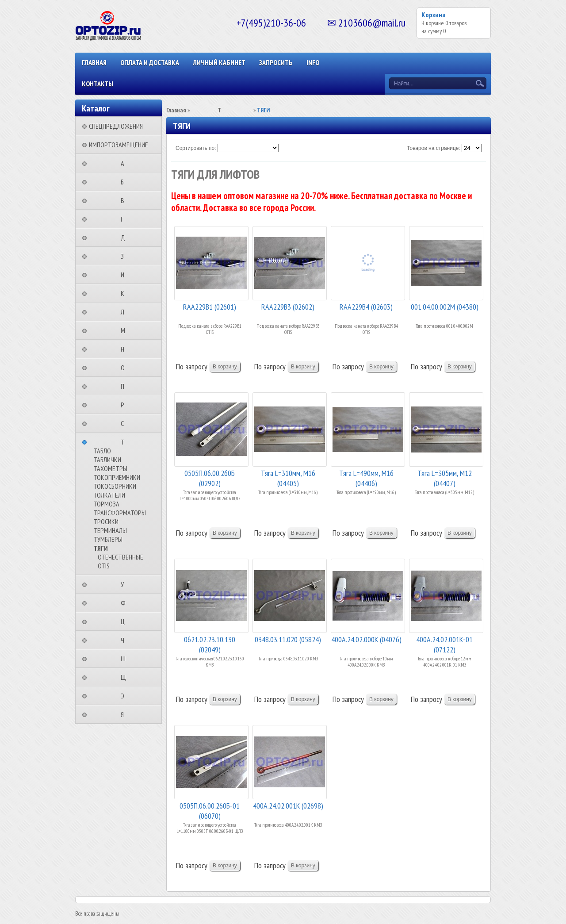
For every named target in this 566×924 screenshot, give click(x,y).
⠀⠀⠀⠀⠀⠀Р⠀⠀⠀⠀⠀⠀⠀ (125, 405)
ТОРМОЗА (106, 504)
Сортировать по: (196, 148)
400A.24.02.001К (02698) (288, 806)
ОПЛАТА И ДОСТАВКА (150, 62)
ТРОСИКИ (106, 521)
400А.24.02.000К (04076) (366, 639)
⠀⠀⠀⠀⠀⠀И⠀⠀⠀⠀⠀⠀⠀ (125, 275)
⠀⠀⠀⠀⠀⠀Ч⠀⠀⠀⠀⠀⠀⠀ (125, 640)
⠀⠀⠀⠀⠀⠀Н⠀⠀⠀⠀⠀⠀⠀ (125, 349)
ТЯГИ (101, 548)
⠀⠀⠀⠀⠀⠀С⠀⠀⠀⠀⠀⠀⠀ (125, 423)
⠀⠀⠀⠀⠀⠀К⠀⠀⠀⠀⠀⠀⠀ (125, 293)
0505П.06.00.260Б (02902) (210, 477)
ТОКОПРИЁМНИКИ (117, 477)
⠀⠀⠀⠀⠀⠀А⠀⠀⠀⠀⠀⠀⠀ (125, 163)
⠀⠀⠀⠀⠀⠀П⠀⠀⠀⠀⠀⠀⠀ (125, 386)
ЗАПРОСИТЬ (276, 62)
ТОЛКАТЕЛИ (109, 495)
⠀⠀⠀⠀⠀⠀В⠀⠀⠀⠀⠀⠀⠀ (125, 200)
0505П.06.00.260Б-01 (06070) (210, 810)
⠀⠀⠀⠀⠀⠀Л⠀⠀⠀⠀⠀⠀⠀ (125, 312)
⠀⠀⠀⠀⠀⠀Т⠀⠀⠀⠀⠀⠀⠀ (125, 442)
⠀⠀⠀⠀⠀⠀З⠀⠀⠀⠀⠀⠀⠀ (125, 256)
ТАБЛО (102, 451)
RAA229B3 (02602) (288, 307)
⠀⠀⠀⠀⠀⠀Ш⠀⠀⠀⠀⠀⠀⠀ (126, 659)
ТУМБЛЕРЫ (108, 539)
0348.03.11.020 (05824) (288, 639)
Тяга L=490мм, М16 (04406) (366, 477)
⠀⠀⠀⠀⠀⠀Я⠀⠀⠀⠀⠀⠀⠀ (125, 714)
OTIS (104, 566)
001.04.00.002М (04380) (445, 307)
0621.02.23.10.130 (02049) (210, 644)
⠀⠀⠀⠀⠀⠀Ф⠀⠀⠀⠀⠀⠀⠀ (126, 603)
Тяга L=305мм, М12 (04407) (445, 477)
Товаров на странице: (434, 148)
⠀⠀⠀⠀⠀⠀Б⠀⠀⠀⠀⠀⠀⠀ (125, 182)
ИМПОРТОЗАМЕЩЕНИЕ (119, 145)
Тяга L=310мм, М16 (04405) (288, 477)
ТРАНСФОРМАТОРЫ (120, 513)
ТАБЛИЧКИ (107, 460)
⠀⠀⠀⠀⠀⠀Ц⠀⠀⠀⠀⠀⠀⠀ (125, 621)
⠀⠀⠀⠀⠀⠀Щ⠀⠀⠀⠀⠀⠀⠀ (126, 677)
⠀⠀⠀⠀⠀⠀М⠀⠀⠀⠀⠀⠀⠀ (126, 330)
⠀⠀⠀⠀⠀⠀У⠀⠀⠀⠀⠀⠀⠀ (125, 584)
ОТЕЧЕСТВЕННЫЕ (120, 557)
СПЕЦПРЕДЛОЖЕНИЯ (116, 126)
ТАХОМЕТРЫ (110, 468)
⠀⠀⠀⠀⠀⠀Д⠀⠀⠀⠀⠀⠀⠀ (126, 238)
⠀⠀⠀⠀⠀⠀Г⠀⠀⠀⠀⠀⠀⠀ (125, 219)
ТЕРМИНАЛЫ (110, 530)
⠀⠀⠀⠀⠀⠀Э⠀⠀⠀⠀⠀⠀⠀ (125, 696)
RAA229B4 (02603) (366, 307)
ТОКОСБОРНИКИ (115, 486)
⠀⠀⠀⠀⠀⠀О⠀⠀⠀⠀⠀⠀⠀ (125, 368)
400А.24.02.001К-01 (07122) (444, 644)
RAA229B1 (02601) (210, 307)
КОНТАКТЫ (98, 84)
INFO (313, 62)
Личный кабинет (219, 62)
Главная (94, 62)
